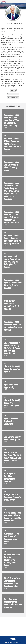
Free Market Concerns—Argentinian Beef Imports (11, 305)
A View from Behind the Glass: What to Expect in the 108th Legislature (13, 517)
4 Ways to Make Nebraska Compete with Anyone (12, 497)
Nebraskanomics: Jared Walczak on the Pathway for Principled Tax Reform (12, 262)
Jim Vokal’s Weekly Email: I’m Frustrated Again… (12, 403)
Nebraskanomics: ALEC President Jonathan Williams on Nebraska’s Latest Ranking (12, 120)
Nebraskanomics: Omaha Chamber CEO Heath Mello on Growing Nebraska (12, 239)
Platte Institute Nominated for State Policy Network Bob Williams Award (13, 456)
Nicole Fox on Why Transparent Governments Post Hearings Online (12, 582)
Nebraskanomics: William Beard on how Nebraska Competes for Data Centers (12, 144)
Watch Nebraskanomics (13, 94)
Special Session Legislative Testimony (11, 421)
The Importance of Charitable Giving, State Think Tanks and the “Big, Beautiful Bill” (12, 348)
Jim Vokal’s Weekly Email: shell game (12, 438)
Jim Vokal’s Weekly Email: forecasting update (12, 369)
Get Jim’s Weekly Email (13, 97)
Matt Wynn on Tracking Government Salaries (10, 477)
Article (5, 112)
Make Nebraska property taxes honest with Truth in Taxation (13, 603)
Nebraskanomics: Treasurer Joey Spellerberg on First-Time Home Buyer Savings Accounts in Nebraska (12, 191)
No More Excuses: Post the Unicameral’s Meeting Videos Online (12, 560)
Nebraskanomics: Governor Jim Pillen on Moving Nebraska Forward (13, 326)
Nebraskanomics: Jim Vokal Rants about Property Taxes (12, 166)
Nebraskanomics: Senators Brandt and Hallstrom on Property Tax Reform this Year (12, 217)
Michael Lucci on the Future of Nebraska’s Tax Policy (11, 538)
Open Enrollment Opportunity (11, 386)
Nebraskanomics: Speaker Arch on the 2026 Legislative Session (13, 284)
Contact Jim (13, 90)
